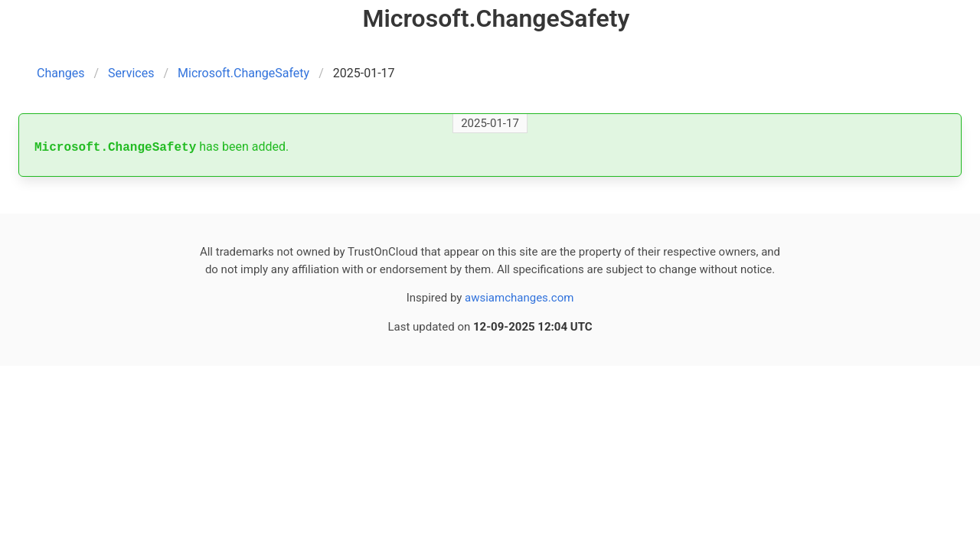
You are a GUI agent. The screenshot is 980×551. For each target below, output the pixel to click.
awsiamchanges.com (519, 298)
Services (131, 73)
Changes (61, 73)
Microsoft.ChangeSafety (243, 73)
